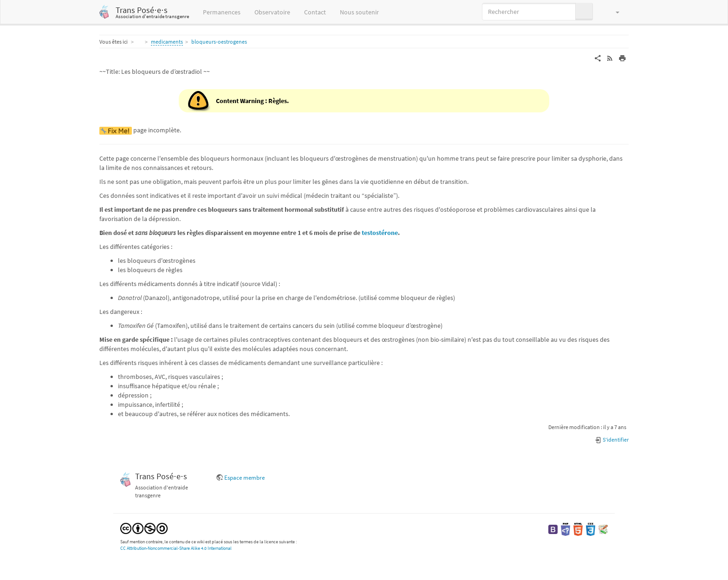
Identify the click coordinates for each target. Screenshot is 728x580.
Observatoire (272, 12)
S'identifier (612, 440)
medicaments (167, 42)
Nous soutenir (359, 12)
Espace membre (244, 478)
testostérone (380, 233)
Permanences (222, 12)
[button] (613, 12)
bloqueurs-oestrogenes (219, 42)
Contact (315, 12)
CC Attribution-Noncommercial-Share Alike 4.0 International (176, 548)
